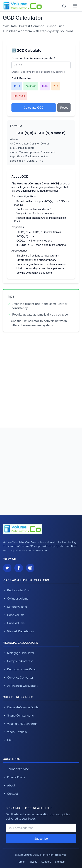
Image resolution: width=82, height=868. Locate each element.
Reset (64, 108)
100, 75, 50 (19, 96)
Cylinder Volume (16, 598)
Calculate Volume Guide (21, 707)
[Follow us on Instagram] (30, 568)
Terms (21, 862)
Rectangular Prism (17, 590)
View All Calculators (18, 631)
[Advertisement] (41, 378)
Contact (10, 794)
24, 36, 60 (31, 86)
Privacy (33, 862)
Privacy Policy (14, 777)
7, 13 (56, 86)
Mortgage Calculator (19, 653)
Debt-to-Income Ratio (19, 669)
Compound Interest (18, 661)
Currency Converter (18, 677)
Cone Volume (14, 615)
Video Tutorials (15, 732)
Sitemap (60, 862)
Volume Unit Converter (20, 724)
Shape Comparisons (18, 715)
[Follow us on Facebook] (19, 568)
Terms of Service (16, 769)
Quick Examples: (22, 78)
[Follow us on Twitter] (7, 568)
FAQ (8, 740)
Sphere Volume (15, 607)
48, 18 (17, 86)
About (9, 785)
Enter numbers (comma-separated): (34, 58)
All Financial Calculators (20, 686)
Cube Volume (14, 623)
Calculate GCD (34, 108)
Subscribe (41, 839)
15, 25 (45, 86)
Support (46, 862)
